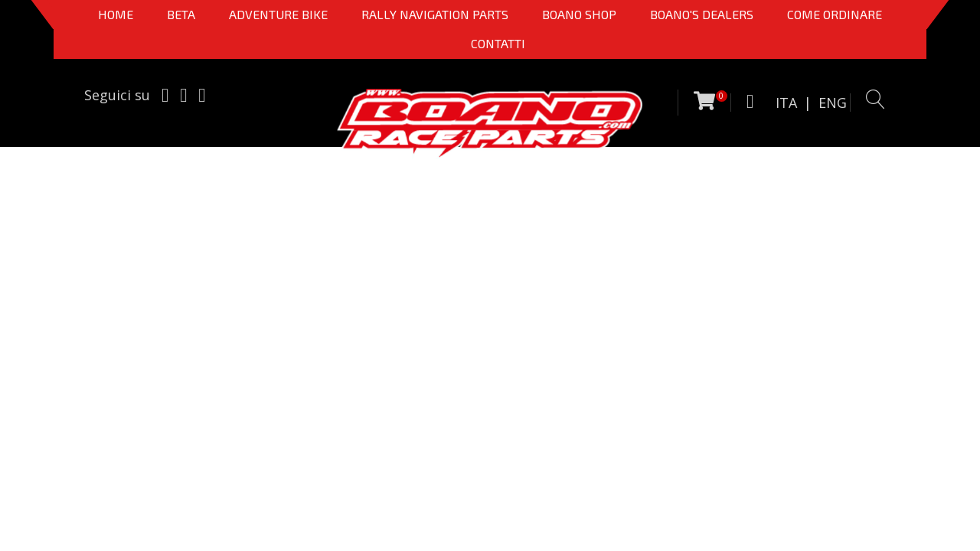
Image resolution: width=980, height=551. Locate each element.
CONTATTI (498, 43)
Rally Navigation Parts (435, 14)
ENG (833, 103)
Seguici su (117, 95)
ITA (786, 103)
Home (116, 14)
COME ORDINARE (835, 14)
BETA (181, 14)
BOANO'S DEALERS (702, 14)
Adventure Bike (278, 14)
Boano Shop (579, 14)
